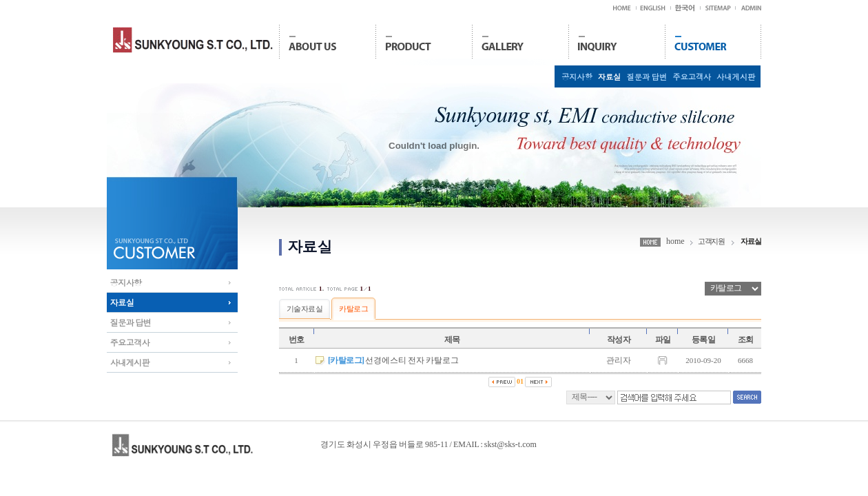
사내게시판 (735, 76)
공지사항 (576, 76)
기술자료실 (304, 309)
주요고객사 (691, 76)
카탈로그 (353, 309)
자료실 (609, 76)
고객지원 (712, 241)
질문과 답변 (647, 76)
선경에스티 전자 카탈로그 (412, 360)
